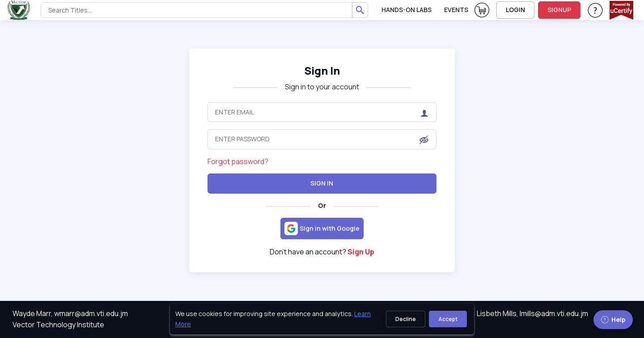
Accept (448, 319)
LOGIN (515, 10)
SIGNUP (559, 10)
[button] (424, 140)
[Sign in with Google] (322, 228)
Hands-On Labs (407, 10)
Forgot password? (238, 161)
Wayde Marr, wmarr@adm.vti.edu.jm (70, 313)
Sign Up (361, 252)
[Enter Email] (322, 112)
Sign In (322, 183)
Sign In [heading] (322, 70)
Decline (406, 319)
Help (613, 319)
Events (456, 10)
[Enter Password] (322, 139)
